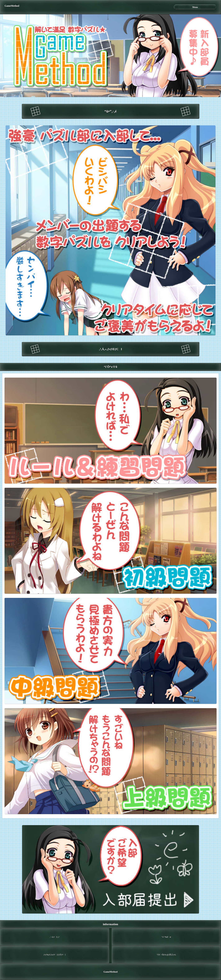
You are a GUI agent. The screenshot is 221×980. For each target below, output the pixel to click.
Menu (195, 7)
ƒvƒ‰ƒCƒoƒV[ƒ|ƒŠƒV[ (55, 955)
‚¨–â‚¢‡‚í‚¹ (55, 937)
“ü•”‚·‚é (110, 111)
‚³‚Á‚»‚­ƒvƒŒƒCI (110, 349)
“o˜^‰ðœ (166, 937)
